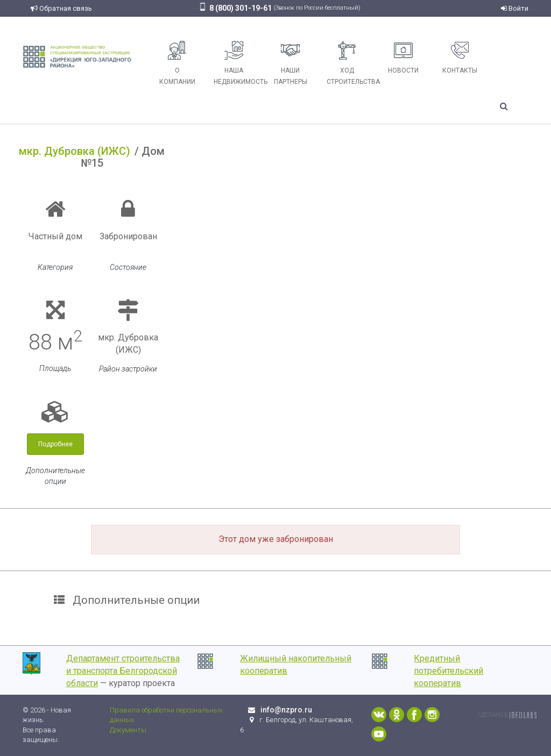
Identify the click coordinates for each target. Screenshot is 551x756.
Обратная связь (61, 8)
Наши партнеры (291, 63)
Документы (128, 730)
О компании (177, 63)
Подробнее (55, 444)
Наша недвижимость (238, 63)
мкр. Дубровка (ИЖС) (75, 151)
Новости (403, 58)
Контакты (460, 58)
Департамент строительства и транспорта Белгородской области (123, 671)
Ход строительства (351, 63)
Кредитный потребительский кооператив (448, 671)
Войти (515, 8)
